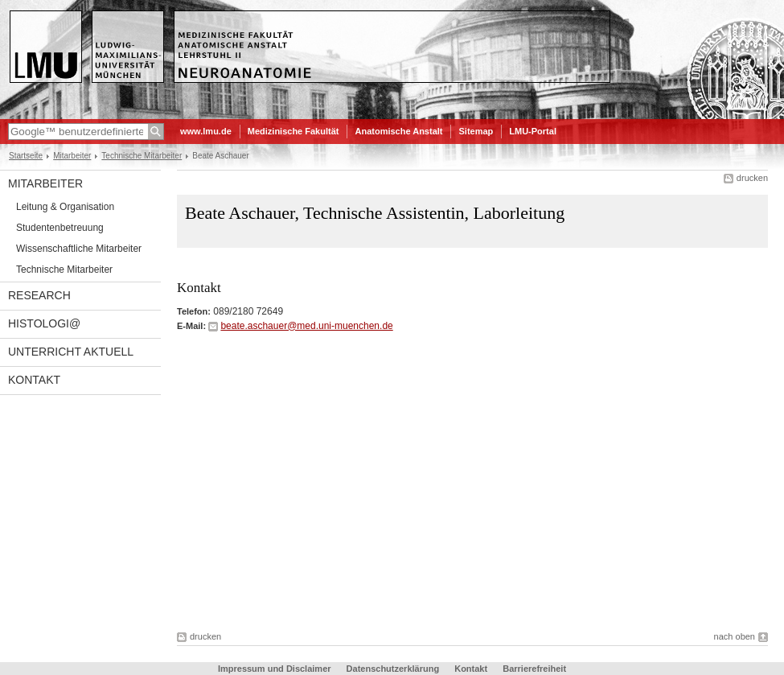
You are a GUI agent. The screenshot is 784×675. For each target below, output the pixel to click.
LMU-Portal (533, 131)
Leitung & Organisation (65, 207)
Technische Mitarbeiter (142, 156)
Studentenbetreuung (60, 228)
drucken (752, 178)
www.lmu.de (206, 131)
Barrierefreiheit (534, 669)
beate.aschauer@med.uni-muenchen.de (306, 326)
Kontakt (34, 380)
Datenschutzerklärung (393, 669)
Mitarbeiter (72, 156)
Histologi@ (44, 323)
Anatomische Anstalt (398, 131)
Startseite (26, 156)
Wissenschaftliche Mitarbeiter (79, 249)
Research (39, 295)
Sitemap (476, 131)
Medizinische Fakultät (293, 131)
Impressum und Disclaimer (275, 669)
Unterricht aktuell (71, 352)
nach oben (735, 636)
